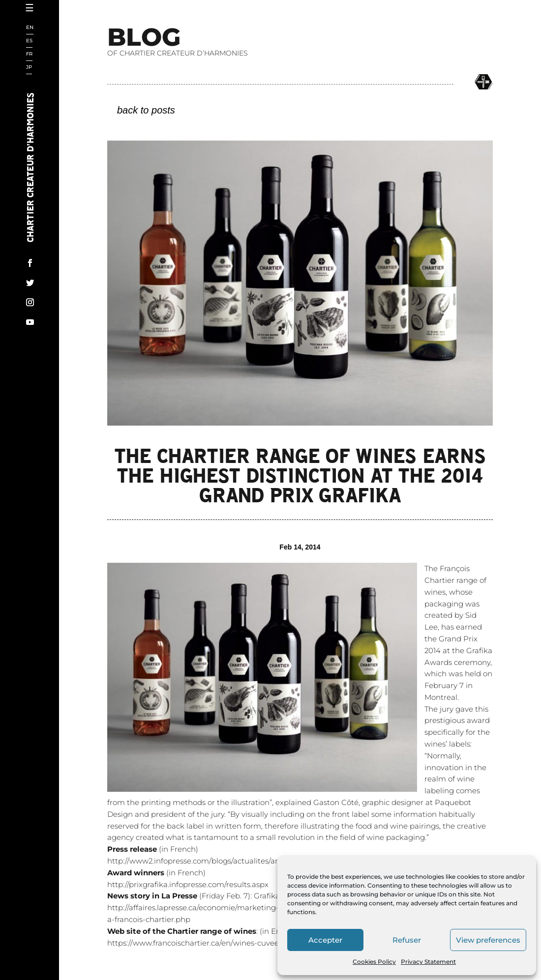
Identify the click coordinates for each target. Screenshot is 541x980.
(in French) (156, 915)
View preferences (488, 940)
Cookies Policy (374, 962)
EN (30, 28)
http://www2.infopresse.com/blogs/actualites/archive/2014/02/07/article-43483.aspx (257, 903)
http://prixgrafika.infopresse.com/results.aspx (188, 927)
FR (29, 54)
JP (29, 68)
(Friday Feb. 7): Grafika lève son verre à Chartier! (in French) (260, 938)
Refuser (407, 940)
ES (29, 41)
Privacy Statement (428, 962)
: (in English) (204, 973)
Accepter (325, 940)
